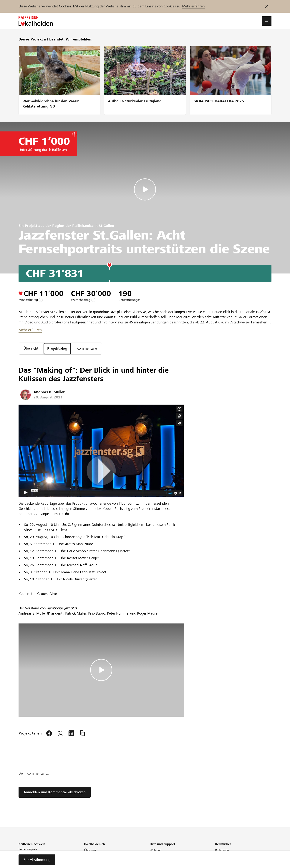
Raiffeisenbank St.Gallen (93, 226)
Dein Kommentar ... (34, 773)
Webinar (155, 850)
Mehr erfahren (193, 6)
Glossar (155, 860)
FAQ (153, 855)
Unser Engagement (97, 855)
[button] (267, 21)
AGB (218, 855)
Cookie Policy (224, 860)
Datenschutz (223, 865)
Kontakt (155, 865)
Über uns (90, 850)
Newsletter (91, 865)
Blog (87, 860)
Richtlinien (222, 850)
